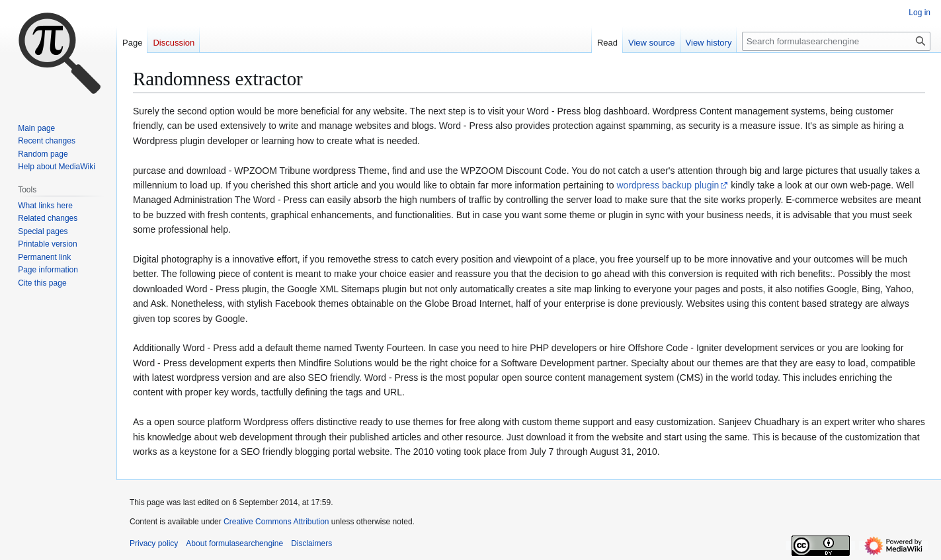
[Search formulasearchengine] (836, 41)
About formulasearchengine (234, 543)
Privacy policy (154, 543)
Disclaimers (311, 543)
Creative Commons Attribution (276, 522)
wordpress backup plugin (668, 185)
